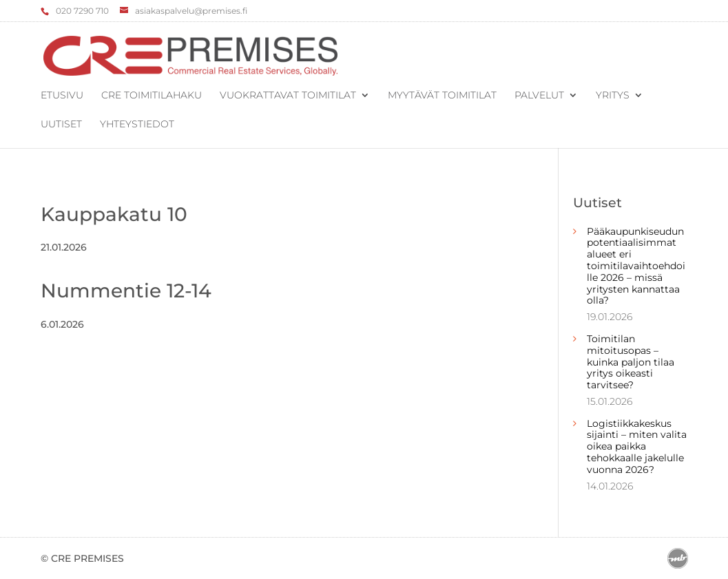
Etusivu (62, 96)
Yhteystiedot (137, 125)
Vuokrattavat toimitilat (288, 96)
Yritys (613, 96)
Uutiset (61, 125)
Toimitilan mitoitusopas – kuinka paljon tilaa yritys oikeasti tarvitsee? (631, 362)
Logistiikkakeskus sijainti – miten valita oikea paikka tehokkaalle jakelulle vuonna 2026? (637, 446)
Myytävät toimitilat (442, 96)
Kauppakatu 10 (114, 214)
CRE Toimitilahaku (152, 96)
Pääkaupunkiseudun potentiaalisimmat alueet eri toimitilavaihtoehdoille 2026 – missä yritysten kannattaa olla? (636, 266)
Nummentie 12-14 (126, 291)
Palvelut (539, 96)
